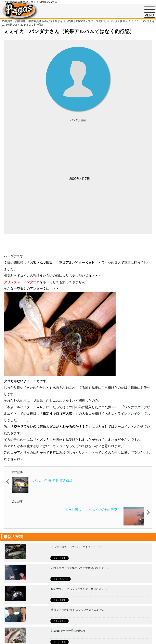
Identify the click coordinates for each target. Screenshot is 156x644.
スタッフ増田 (60, 558)
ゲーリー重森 (60, 642)
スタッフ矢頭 (60, 621)
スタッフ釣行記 (61, 579)
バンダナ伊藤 (78, 120)
